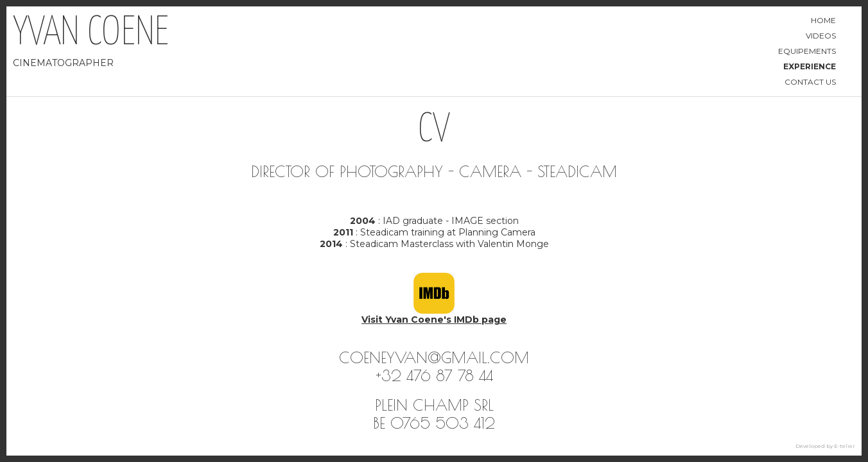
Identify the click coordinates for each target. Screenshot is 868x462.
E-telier (845, 446)
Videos (821, 36)
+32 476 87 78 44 (434, 375)
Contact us (810, 82)
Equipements (807, 51)
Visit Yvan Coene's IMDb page (434, 320)
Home (823, 20)
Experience (810, 66)
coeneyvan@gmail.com (434, 357)
